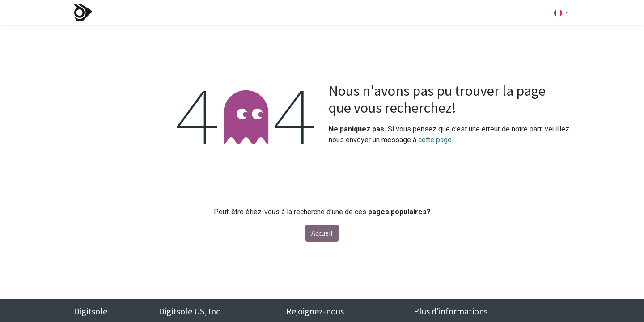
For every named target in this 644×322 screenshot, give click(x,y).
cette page (435, 140)
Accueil (322, 233)
